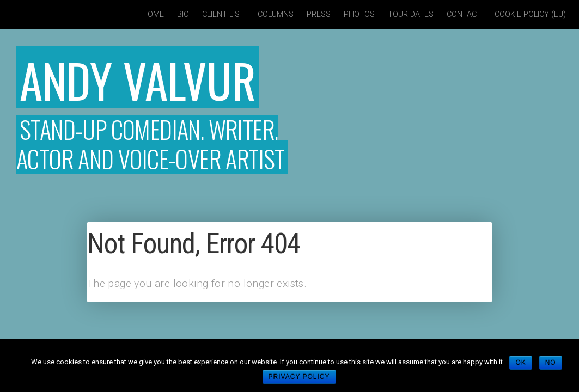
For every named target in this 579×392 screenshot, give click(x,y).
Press (319, 14)
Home (153, 14)
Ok (521, 363)
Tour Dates (411, 14)
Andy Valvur (152, 77)
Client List (223, 14)
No (551, 363)
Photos (359, 14)
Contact (464, 14)
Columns (276, 14)
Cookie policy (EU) (530, 14)
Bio (183, 14)
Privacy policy (299, 377)
